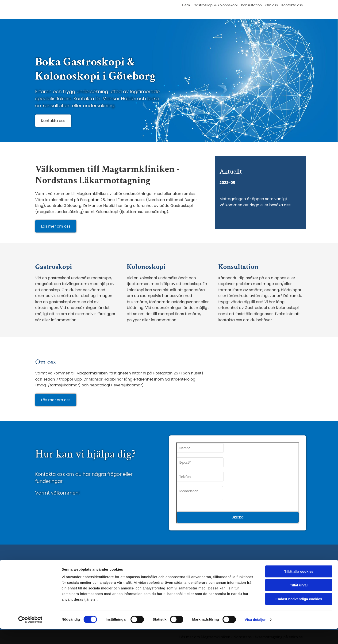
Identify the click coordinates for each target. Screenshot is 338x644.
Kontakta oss (292, 5)
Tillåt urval (299, 600)
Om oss (272, 5)
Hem (187, 5)
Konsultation (252, 5)
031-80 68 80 (116, 574)
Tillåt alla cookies (299, 587)
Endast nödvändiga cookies (299, 614)
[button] (53, 121)
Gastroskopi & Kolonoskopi (217, 5)
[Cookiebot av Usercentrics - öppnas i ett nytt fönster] (30, 635)
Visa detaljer (255, 635)
